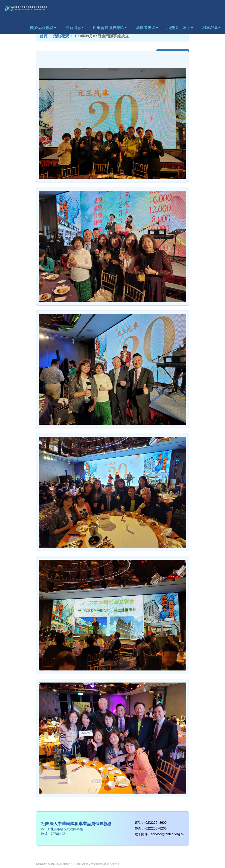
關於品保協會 (43, 28)
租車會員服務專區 (110, 28)
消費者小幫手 (180, 28)
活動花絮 (61, 36)
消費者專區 (147, 28)
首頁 (44, 36)
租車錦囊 (211, 28)
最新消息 (74, 28)
